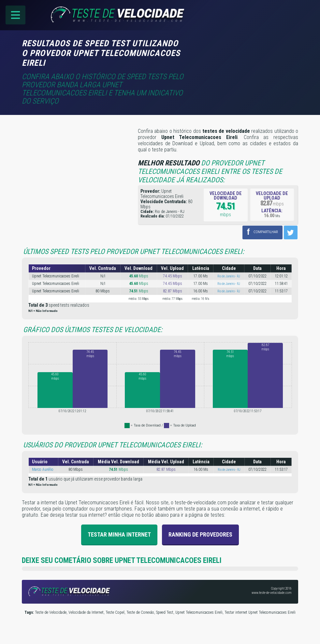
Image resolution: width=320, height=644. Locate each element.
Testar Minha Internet (119, 534)
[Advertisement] (243, 48)
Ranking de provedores (200, 534)
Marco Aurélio (43, 469)
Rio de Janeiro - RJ (229, 276)
